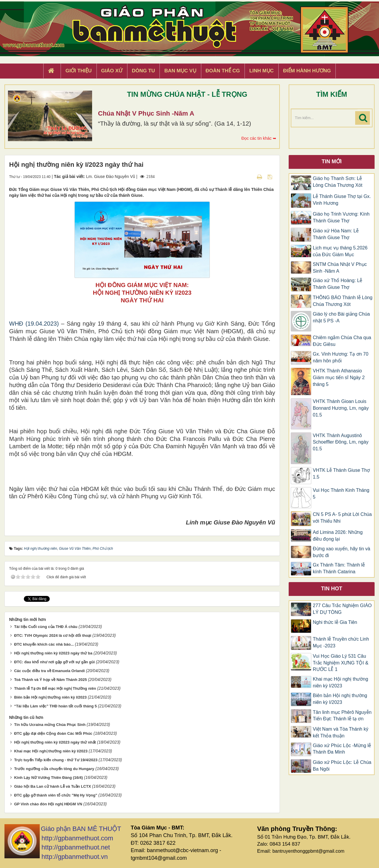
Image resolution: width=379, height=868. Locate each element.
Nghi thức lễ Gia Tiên (335, 622)
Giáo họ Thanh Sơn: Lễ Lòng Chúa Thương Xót (338, 182)
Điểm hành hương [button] (307, 71)
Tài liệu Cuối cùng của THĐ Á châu (46, 627)
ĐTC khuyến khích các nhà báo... (44, 644)
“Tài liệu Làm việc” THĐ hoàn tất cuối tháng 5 (55, 706)
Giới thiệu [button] (78, 71)
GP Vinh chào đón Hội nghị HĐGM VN (48, 804)
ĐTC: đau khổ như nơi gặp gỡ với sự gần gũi (54, 662)
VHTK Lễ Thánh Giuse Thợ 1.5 (341, 474)
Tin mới (332, 161)
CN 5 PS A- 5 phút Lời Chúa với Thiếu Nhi (342, 518)
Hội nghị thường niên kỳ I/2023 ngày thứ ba (53, 653)
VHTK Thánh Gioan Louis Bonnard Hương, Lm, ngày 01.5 (341, 408)
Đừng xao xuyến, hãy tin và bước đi (341, 552)
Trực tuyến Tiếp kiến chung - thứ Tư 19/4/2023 (56, 760)
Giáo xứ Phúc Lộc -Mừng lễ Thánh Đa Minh (342, 749)
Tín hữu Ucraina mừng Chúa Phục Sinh (50, 725)
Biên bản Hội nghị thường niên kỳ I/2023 (50, 697)
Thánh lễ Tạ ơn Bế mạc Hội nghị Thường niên (55, 688)
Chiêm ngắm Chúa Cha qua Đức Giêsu (342, 341)
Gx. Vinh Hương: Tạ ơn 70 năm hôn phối (341, 357)
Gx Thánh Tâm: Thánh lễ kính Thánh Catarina (339, 568)
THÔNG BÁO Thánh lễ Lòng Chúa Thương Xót (343, 301)
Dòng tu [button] (143, 71)
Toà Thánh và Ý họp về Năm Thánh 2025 (50, 680)
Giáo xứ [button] (112, 71)
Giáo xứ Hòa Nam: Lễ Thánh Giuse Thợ (336, 234)
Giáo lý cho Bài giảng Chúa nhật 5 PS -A (341, 317)
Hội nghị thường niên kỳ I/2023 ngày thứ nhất (55, 742)
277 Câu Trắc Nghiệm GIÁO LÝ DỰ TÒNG (342, 609)
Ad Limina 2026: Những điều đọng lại (338, 536)
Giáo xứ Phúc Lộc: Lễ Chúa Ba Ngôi (342, 766)
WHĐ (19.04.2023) (34, 324)
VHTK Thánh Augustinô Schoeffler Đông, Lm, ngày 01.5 (341, 442)
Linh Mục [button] (261, 71)
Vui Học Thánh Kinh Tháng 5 (341, 494)
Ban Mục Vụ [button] (180, 71)
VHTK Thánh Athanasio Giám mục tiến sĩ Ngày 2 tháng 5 (339, 378)
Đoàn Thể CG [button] (223, 71)
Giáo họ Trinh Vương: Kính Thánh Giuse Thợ (341, 217)
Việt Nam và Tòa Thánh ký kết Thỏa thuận (341, 732)
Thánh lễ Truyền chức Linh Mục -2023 (341, 642)
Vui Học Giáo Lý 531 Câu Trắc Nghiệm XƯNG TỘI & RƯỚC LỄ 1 (341, 663)
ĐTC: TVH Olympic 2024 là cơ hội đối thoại (53, 635)
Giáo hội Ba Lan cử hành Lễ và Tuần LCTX (53, 786)
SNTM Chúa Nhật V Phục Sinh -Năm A (340, 268)
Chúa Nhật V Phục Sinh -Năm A (146, 113)
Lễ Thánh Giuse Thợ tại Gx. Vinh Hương (342, 200)
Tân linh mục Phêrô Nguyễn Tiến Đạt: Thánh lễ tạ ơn (342, 716)
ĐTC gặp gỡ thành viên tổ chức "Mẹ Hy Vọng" (56, 795)
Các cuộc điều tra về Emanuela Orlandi (49, 671)
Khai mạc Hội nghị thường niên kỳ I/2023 (51, 751)
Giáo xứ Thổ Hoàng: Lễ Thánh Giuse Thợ (338, 284)
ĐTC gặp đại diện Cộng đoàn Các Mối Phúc (53, 733)
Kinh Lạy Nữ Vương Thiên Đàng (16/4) (49, 778)
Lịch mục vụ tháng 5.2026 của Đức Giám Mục (340, 251)
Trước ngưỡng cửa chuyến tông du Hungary (54, 769)
